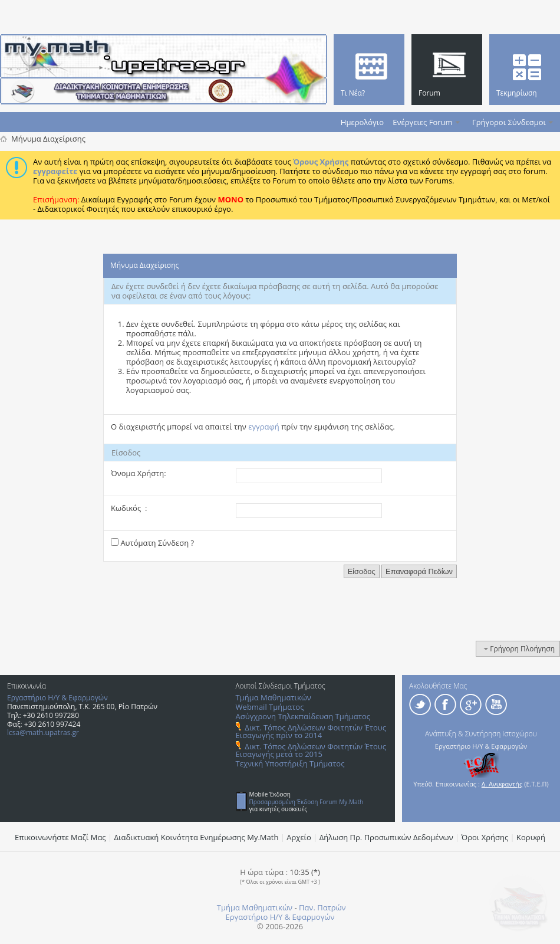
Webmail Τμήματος (270, 707)
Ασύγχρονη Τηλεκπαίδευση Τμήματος (303, 716)
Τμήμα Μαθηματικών (274, 697)
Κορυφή (531, 837)
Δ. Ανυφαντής (502, 784)
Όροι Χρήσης (485, 837)
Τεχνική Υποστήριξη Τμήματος (290, 763)
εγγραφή (264, 427)
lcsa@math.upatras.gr (43, 732)
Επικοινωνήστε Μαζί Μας (60, 837)
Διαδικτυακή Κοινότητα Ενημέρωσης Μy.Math (197, 837)
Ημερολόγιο (362, 122)
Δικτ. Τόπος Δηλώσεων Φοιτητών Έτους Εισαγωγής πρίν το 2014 (311, 731)
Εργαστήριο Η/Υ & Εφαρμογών (57, 698)
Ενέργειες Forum (422, 122)
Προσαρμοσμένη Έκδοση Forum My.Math (307, 802)
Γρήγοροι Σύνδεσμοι (509, 122)
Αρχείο (299, 837)
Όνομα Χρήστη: (139, 473)
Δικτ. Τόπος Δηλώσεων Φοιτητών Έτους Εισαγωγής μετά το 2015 (311, 750)
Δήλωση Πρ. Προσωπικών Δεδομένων (386, 837)
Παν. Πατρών (322, 907)
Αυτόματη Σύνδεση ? (152, 543)
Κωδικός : (129, 508)
